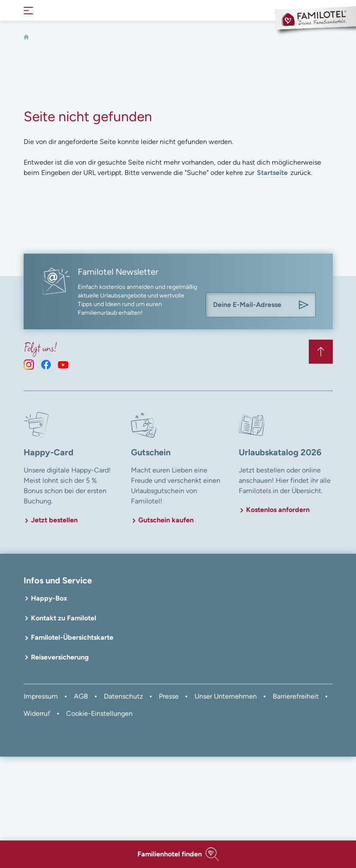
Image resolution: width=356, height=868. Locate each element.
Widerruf (37, 713)
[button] (178, 854)
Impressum (41, 696)
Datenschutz (123, 696)
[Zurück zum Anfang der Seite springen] (321, 352)
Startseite (272, 173)
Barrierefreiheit (296, 696)
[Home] (26, 37)
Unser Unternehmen (226, 696)
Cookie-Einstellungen (99, 713)
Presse (169, 696)
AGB (81, 696)
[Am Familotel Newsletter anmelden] (304, 305)
